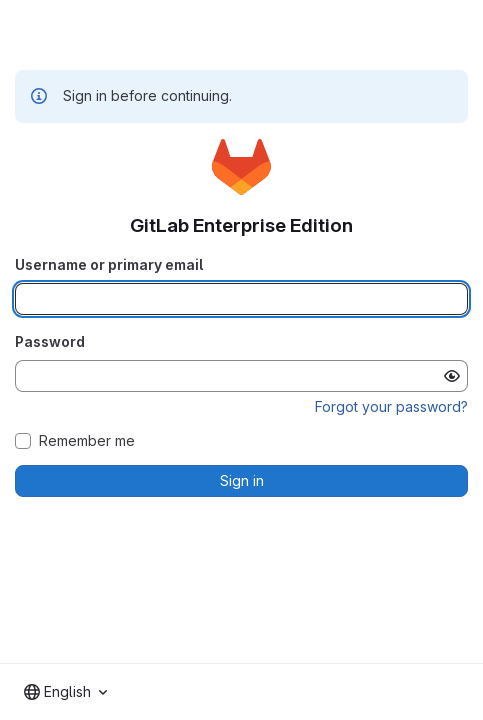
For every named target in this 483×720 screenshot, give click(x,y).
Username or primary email (109, 264)
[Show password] (452, 376)
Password (50, 341)
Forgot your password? (391, 406)
